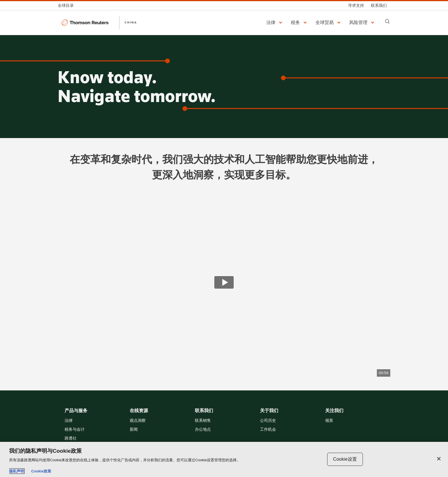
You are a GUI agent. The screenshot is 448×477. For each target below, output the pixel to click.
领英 (329, 421)
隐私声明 (17, 471)
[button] (275, 23)
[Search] (387, 21)
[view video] (224, 283)
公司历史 (268, 421)
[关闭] (439, 459)
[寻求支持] (356, 6)
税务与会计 (75, 430)
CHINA (131, 22)
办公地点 (203, 430)
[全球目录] (67, 6)
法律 (69, 421)
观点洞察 (138, 421)
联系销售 (203, 421)
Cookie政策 (41, 471)
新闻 (134, 430)
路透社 (71, 439)
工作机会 (268, 430)
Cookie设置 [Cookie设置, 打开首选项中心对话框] (345, 459)
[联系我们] (379, 6)
